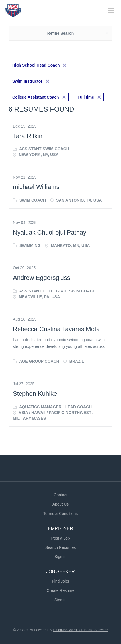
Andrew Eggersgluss (42, 278)
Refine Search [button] (61, 33)
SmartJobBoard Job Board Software (80, 630)
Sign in (61, 557)
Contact (60, 495)
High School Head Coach (36, 65)
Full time (86, 97)
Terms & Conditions (61, 514)
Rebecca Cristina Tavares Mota (56, 329)
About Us (61, 504)
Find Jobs (61, 581)
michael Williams (36, 187)
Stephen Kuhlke (35, 394)
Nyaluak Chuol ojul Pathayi (50, 232)
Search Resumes (61, 547)
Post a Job (60, 538)
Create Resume (60, 590)
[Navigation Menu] (111, 10)
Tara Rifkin (28, 136)
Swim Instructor (27, 81)
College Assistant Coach (36, 97)
